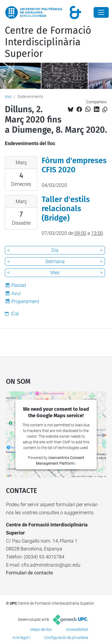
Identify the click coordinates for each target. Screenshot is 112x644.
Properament (25, 301)
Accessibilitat (77, 629)
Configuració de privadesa (66, 638)
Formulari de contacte (29, 573)
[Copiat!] (105, 110)
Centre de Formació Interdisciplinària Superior (48, 42)
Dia (55, 250)
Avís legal (20, 638)
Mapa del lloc (41, 629)
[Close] (101, 12)
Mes (55, 273)
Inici (8, 97)
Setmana (55, 261)
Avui (16, 293)
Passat (19, 285)
